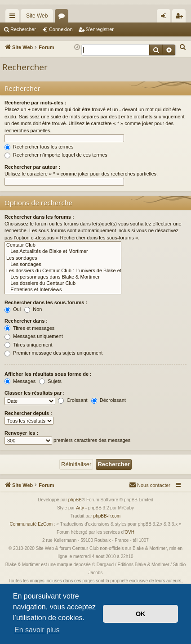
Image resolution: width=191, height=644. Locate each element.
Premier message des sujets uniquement (53, 353)
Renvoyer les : (21, 433)
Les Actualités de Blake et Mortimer (63, 252)
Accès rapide (14, 18)
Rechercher (23, 29)
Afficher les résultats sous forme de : (48, 374)
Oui (13, 309)
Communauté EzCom (31, 524)
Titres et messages (29, 328)
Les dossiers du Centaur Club (63, 284)
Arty (80, 508)
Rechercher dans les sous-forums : (46, 302)
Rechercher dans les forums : (39, 217)
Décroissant (109, 400)
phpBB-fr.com (107, 516)
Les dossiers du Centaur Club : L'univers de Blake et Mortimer (63, 271)
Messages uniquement (34, 336)
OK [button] (141, 614)
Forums (63, 18)
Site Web (37, 16)
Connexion (61, 29)
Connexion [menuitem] (166, 18)
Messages (20, 381)
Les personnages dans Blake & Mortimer (63, 277)
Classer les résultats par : (35, 393)
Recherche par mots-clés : (36, 103)
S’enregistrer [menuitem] (181, 18)
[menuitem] (183, 47)
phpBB (75, 500)
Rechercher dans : (26, 321)
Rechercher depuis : (28, 413)
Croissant (73, 400)
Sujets (50, 381)
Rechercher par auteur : (32, 167)
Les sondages (63, 258)
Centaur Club (63, 245)
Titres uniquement (29, 345)
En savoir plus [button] (37, 630)
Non (33, 309)
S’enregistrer (100, 29)
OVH (129, 532)
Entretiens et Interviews (63, 290)
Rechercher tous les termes (39, 147)
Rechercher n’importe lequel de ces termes (56, 155)
